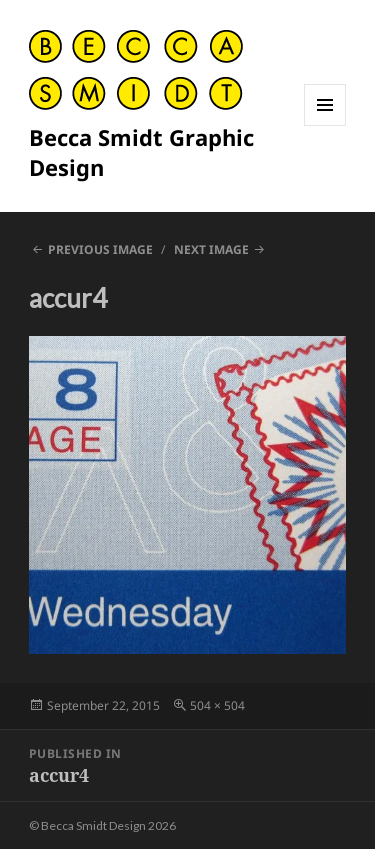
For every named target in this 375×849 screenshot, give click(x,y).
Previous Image (100, 249)
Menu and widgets (325, 125)
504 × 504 (217, 705)
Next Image (211, 249)
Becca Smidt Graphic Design (141, 152)
